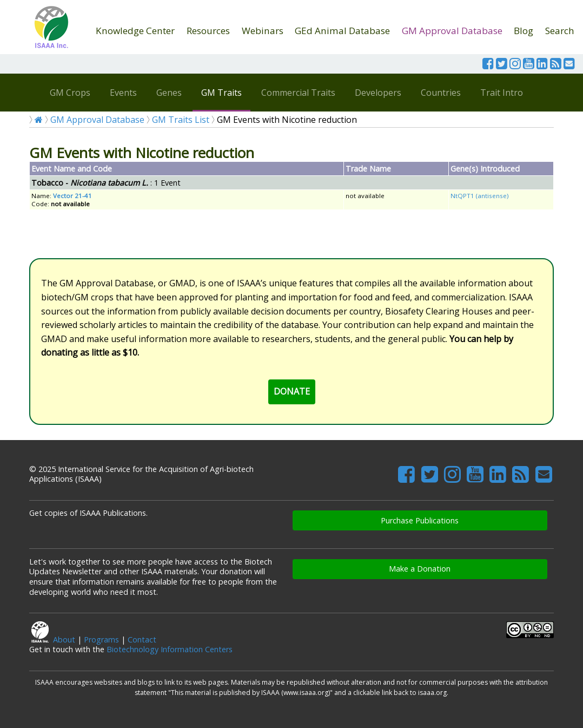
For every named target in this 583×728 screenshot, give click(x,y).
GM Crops (70, 93)
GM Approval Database (452, 31)
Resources (208, 31)
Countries (441, 93)
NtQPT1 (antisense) (479, 196)
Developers (378, 93)
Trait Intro (502, 93)
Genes (169, 93)
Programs (101, 640)
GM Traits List (181, 120)
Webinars (263, 31)
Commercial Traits (298, 93)
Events (123, 93)
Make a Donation (420, 569)
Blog (524, 31)
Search (560, 31)
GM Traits (221, 93)
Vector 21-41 (72, 196)
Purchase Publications (420, 520)
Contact (142, 640)
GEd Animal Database (342, 31)
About (64, 640)
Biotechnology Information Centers (170, 649)
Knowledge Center (135, 31)
